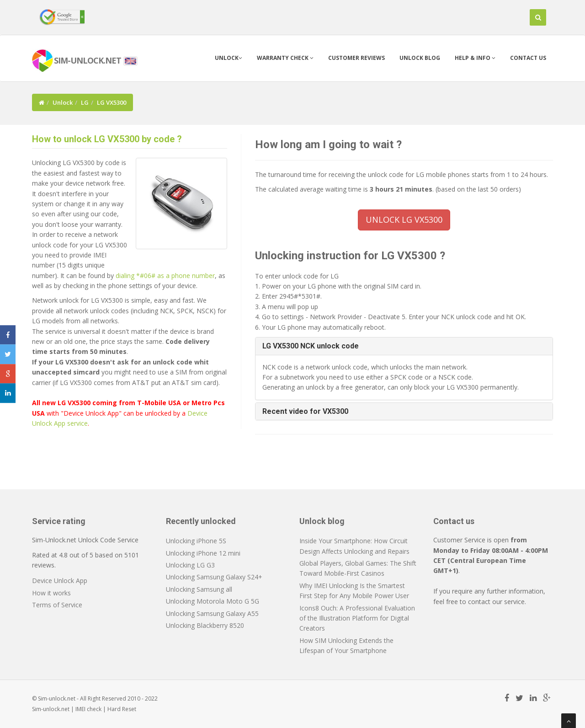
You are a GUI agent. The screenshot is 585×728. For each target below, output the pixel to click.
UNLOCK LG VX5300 (404, 219)
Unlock (229, 58)
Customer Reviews (356, 58)
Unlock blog (420, 58)
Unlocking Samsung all (199, 589)
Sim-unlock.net (51, 709)
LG (85, 102)
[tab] (404, 346)
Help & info (475, 58)
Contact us (528, 58)
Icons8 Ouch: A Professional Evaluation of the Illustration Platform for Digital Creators (357, 618)
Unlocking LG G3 (190, 565)
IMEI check (88, 709)
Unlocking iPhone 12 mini (203, 553)
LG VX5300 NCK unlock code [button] (311, 346)
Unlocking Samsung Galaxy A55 (212, 613)
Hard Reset (122, 709)
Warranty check (285, 58)
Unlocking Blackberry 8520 (205, 625)
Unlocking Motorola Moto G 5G (213, 601)
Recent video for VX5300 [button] (305, 411)
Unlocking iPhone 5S (196, 541)
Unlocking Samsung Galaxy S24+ (214, 577)
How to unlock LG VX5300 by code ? (107, 139)
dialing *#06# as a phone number (165, 276)
